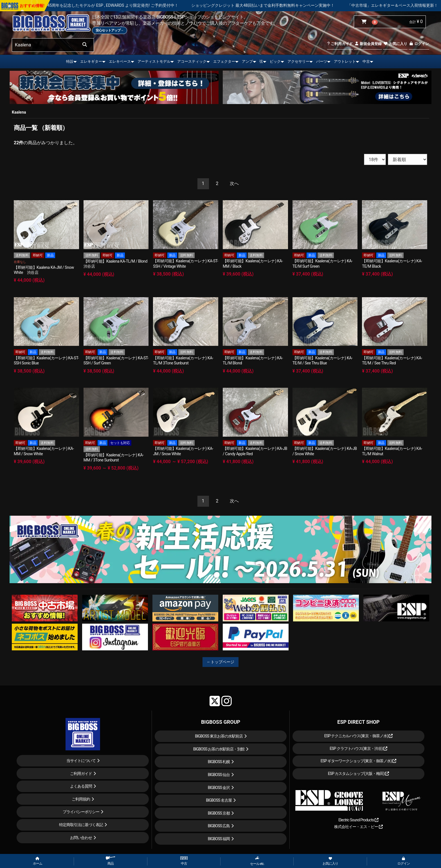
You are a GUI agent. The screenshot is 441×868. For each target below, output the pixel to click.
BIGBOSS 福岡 (219, 839)
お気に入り (395, 44)
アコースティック (192, 61)
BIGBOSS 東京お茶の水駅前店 (219, 736)
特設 (70, 61)
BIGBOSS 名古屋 (219, 800)
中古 (366, 61)
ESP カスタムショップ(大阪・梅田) (359, 774)
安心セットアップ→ (110, 30)
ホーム (38, 861)
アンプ (247, 61)
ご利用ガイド (340, 44)
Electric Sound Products (358, 820)
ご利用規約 (81, 799)
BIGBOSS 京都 (219, 813)
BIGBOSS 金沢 (219, 788)
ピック (275, 61)
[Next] (234, 184)
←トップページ (220, 662)
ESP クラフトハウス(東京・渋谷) (358, 748)
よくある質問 (81, 786)
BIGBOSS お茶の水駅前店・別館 (219, 749)
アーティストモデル (154, 61)
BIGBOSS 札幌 (219, 762)
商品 (111, 861)
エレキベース (120, 61)
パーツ (322, 61)
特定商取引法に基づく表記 (81, 825)
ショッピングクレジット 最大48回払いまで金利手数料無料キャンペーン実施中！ (284, 5)
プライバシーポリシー (81, 812)
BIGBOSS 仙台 (219, 775)
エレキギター (91, 61)
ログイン (419, 44)
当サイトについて (81, 761)
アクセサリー (298, 61)
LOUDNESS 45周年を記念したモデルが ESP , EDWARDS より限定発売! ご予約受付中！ (124, 5)
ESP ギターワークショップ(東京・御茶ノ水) (359, 761)
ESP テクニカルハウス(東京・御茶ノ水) (359, 736)
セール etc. (257, 861)
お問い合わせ (81, 838)
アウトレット (345, 61)
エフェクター (224, 61)
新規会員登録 (368, 44)
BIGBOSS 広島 (219, 826)
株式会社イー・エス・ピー (358, 827)
